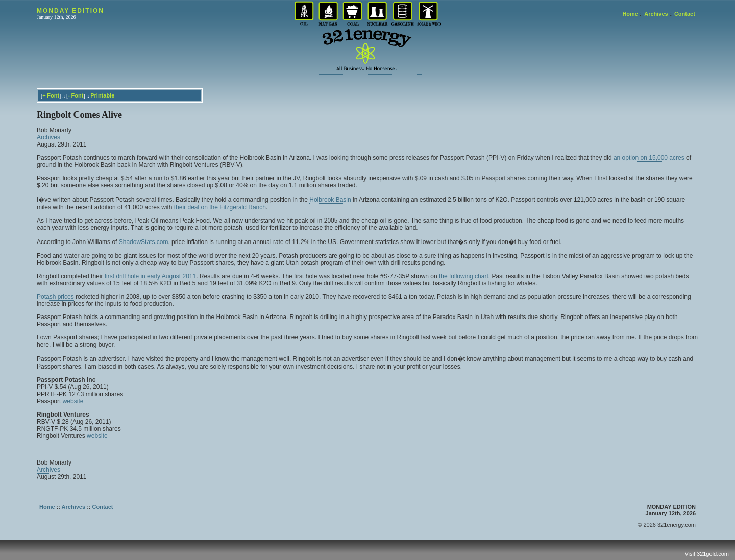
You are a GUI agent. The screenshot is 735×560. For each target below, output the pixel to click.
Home (630, 14)
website (73, 401)
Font (53, 95)
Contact (685, 14)
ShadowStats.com (144, 242)
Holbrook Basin (330, 200)
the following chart (464, 276)
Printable (102, 95)
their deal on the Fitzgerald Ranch (220, 207)
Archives (656, 14)
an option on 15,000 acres (649, 158)
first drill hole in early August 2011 (150, 276)
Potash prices (55, 297)
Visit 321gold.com (707, 554)
